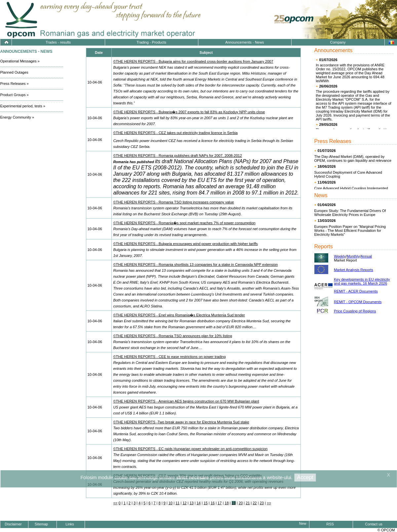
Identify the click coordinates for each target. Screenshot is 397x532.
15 (206, 503)
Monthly (353, 256)
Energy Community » (17, 117)
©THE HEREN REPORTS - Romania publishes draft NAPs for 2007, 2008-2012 (177, 156)
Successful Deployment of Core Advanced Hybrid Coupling (348, 174)
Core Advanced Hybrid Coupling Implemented (351, 188)
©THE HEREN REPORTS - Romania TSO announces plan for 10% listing (173, 336)
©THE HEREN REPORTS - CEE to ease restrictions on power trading (169, 357)
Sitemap (41, 524)
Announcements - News (245, 42)
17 (219, 503)
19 (234, 503)
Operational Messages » (20, 61)
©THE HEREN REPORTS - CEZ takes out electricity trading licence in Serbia (175, 133)
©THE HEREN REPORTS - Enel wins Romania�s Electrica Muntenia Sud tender (179, 315)
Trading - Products (151, 42)
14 (199, 503)
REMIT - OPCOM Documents (358, 302)
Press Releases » (15, 84)
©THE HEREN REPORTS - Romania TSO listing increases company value (173, 202)
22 (255, 503)
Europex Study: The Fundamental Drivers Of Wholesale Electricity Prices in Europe (350, 213)
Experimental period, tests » (23, 106)
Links (70, 524)
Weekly (340, 256)
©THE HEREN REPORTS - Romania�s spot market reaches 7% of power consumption (184, 223)
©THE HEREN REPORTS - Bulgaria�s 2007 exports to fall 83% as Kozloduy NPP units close (189, 112)
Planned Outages (14, 72)
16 (213, 503)
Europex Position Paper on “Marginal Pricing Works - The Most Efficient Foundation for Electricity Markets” (350, 231)
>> (269, 503)
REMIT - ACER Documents (356, 291)
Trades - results (58, 42)
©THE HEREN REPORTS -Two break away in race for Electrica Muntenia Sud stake (181, 422)
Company (338, 42)
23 (262, 503)
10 (171, 503)
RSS (330, 524)
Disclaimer (13, 524)
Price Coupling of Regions (355, 311)
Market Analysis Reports (354, 270)
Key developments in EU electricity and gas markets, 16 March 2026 (362, 281)
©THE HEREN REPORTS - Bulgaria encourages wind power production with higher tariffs (185, 244)
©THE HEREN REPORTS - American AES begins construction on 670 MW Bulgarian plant (186, 401)
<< (116, 503)
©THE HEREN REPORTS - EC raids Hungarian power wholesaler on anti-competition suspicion (190, 449)
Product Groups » (15, 95)
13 (191, 503)
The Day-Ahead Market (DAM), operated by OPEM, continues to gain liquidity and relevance (353, 159)
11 (178, 503)
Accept (305, 477)
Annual (366, 256)
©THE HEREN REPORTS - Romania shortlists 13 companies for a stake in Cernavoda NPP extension (195, 265)
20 (241, 503)
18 (227, 503)
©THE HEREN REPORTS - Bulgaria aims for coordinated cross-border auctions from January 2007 (193, 61)
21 (248, 503)
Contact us (374, 524)
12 (184, 503)
